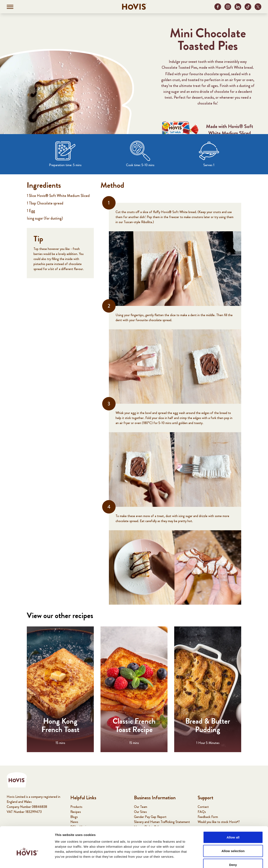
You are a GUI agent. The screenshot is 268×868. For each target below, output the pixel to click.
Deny (233, 840)
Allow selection (233, 827)
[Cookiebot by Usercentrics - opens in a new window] (27, 860)
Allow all (233, 813)
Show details (220, 860)
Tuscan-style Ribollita (138, 222)
